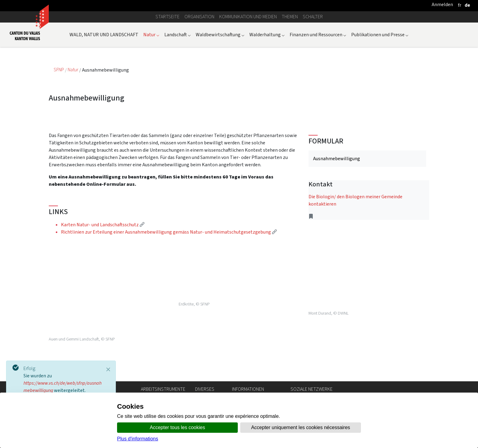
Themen (290, 17)
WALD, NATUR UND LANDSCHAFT (104, 35)
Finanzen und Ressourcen (318, 35)
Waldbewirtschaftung (220, 35)
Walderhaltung (267, 35)
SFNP (59, 70)
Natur (151, 35)
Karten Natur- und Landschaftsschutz (103, 225)
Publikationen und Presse (380, 35)
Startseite (168, 17)
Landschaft (178, 35)
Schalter (313, 17)
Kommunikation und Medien (248, 17)
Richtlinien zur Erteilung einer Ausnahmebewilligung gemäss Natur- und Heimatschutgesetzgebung (169, 232)
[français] (460, 5)
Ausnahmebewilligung (337, 159)
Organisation (199, 17)
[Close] (108, 369)
